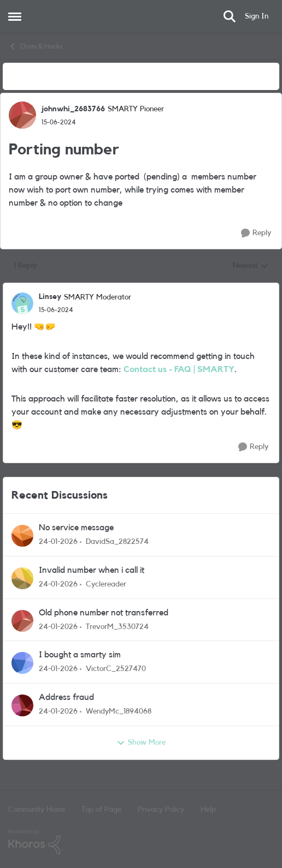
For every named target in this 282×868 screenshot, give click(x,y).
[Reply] (256, 233)
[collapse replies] (141, 288)
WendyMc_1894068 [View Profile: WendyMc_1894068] (119, 711)
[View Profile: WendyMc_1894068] (22, 705)
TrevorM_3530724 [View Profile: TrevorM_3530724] (117, 626)
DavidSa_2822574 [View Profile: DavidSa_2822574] (117, 542)
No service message (76, 528)
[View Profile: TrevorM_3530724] (22, 621)
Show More (141, 743)
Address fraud (66, 697)
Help (208, 810)
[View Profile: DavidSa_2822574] (22, 536)
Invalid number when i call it (92, 570)
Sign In (257, 16)
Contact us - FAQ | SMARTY (179, 369)
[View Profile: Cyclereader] (22, 578)
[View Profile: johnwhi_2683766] (22, 115)
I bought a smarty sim (80, 655)
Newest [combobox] (251, 267)
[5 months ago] (58, 542)
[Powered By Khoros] (141, 842)
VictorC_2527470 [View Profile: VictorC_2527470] (116, 669)
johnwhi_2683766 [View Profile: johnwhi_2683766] (73, 109)
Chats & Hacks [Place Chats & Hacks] (35, 46)
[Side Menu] (15, 16)
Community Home (37, 810)
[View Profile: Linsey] (22, 303)
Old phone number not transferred (104, 613)
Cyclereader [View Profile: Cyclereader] (106, 584)
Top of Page (101, 810)
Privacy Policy (161, 810)
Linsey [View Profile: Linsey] (50, 297)
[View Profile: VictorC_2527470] (22, 663)
